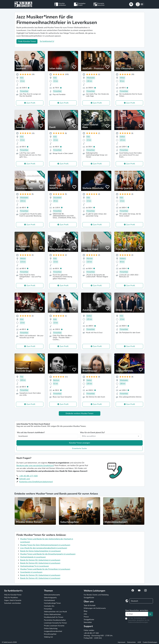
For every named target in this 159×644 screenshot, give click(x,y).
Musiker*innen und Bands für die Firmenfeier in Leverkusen (45, 569)
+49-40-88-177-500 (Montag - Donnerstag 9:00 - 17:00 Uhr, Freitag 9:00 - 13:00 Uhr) (98, 636)
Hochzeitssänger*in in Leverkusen (35, 566)
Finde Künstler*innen (27, 41)
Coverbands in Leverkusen (31, 572)
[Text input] (137, 614)
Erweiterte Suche (79, 448)
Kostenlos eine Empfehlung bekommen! (36, 482)
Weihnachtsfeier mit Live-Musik (55, 612)
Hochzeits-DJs (49, 606)
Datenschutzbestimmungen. (138, 622)
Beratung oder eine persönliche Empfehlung (35, 466)
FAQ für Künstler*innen (13, 595)
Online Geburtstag (51, 628)
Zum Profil (31, 103)
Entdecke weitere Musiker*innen (79, 413)
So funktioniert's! (47, 41)
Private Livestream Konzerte (54, 626)
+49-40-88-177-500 (28, 476)
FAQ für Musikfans (11, 598)
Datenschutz (131, 642)
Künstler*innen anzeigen (79, 443)
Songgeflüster (89, 598)
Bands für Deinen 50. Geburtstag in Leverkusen (40, 560)
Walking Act (48, 637)
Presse (86, 617)
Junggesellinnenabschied (53, 631)
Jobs (85, 614)
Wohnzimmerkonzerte (52, 595)
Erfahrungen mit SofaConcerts (95, 608)
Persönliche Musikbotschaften (55, 620)
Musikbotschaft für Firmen (54, 617)
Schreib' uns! (25, 479)
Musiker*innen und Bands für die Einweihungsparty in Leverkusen (48, 554)
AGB (139, 642)
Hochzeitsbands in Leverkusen (33, 557)
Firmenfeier (48, 609)
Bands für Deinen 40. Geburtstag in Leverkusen (40, 578)
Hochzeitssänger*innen (52, 603)
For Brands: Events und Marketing (96, 595)
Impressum (122, 642)
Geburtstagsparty (50, 598)
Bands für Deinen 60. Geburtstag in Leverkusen (40, 563)
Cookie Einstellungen (150, 642)
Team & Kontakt (90, 605)
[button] (140, 4)
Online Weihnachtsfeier (52, 614)
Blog (85, 611)
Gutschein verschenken (13, 603)
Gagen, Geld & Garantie (13, 600)
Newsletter (88, 622)
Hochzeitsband (49, 600)
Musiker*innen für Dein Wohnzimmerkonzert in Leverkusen (45, 545)
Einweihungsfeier (50, 634)
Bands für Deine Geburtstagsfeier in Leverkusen (40, 551)
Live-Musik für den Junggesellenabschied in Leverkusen (44, 548)
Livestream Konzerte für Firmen (55, 623)
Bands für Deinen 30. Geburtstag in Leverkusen (40, 575)
